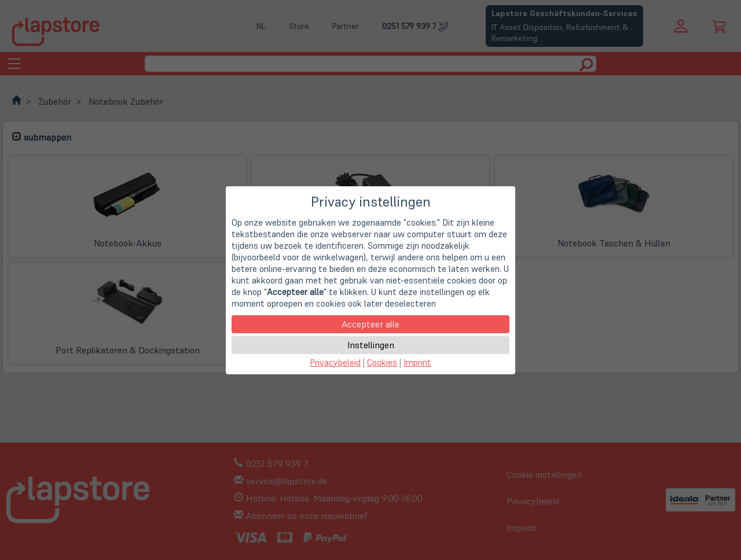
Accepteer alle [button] (370, 324)
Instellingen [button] (371, 345)
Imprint (417, 362)
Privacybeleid (335, 362)
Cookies (382, 362)
